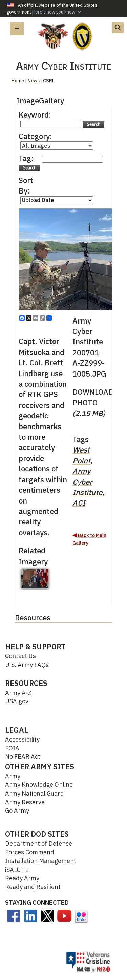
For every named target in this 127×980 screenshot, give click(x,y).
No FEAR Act (23, 757)
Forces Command (30, 852)
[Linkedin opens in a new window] (31, 915)
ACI (79, 503)
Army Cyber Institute (87, 482)
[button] (57, 12)
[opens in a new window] (14, 915)
